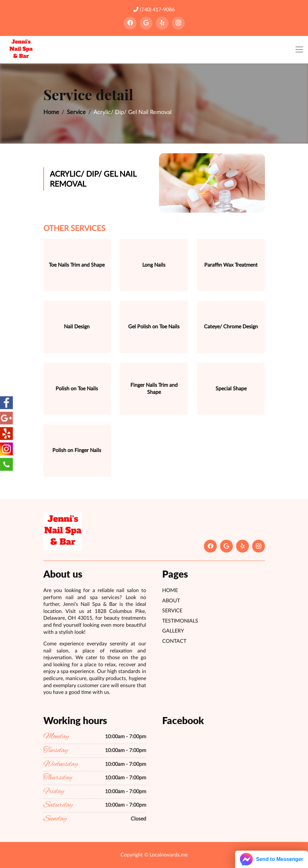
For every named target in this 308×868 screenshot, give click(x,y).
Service (76, 112)
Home (51, 112)
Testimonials (180, 621)
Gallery (173, 631)
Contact (174, 641)
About (171, 601)
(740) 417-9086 (154, 9)
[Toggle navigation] (299, 50)
